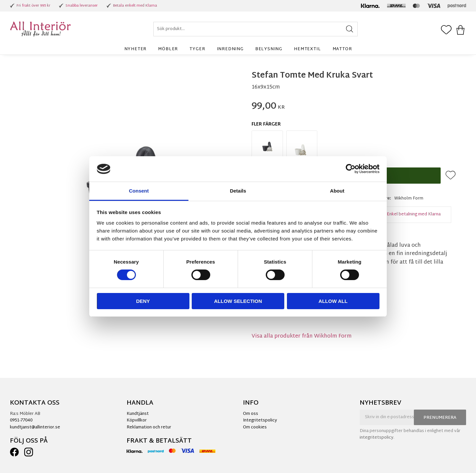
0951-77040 (21, 420)
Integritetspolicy (260, 420)
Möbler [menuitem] (168, 49)
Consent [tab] (139, 191)
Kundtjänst (138, 414)
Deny (143, 301)
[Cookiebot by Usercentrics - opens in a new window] (351, 169)
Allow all (333, 301)
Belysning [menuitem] (269, 49)
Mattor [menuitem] (342, 49)
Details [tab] (238, 191)
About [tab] (337, 191)
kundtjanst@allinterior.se (35, 427)
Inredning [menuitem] (230, 49)
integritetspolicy (377, 438)
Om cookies (255, 427)
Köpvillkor (137, 420)
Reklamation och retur (149, 427)
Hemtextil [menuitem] (307, 49)
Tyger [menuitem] (197, 49)
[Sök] (350, 29)
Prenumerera (440, 418)
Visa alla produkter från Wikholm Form (302, 336)
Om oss (251, 414)
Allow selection (238, 301)
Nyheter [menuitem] (136, 49)
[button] (446, 30)
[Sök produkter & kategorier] (256, 29)
